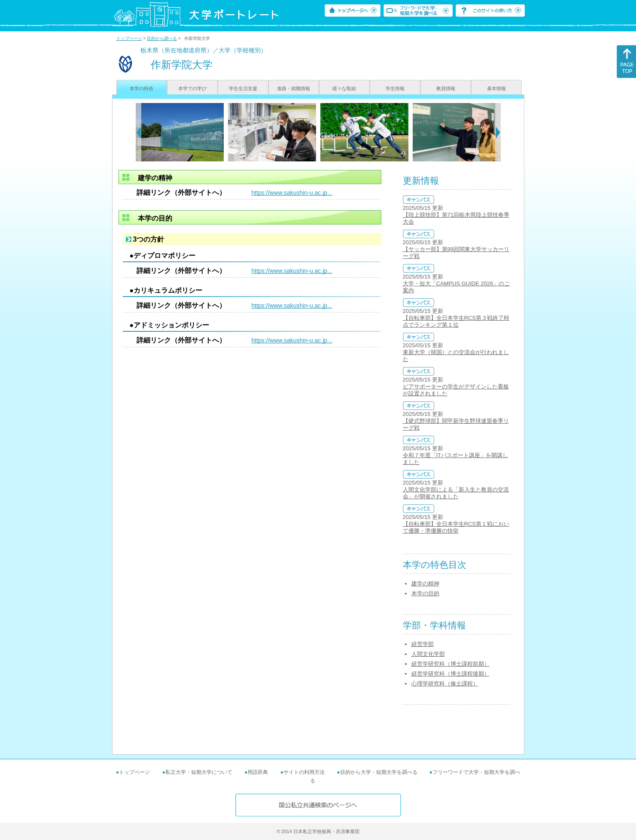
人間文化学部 (428, 654)
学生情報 (395, 88)
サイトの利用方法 (304, 772)
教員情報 (446, 88)
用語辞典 (258, 772)
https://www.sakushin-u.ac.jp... (292, 193)
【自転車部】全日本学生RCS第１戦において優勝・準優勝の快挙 (456, 527)
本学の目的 (425, 593)
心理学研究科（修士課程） (445, 684)
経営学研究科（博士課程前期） (450, 664)
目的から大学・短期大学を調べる (379, 772)
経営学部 (423, 644)
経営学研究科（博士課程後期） (450, 674)
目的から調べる (162, 38)
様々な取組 (344, 88)
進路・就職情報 (294, 88)
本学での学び (192, 88)
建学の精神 (425, 584)
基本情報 (496, 88)
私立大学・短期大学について (199, 772)
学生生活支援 (243, 88)
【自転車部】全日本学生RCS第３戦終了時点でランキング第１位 (456, 321)
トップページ (129, 38)
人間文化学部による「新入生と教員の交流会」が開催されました (456, 493)
